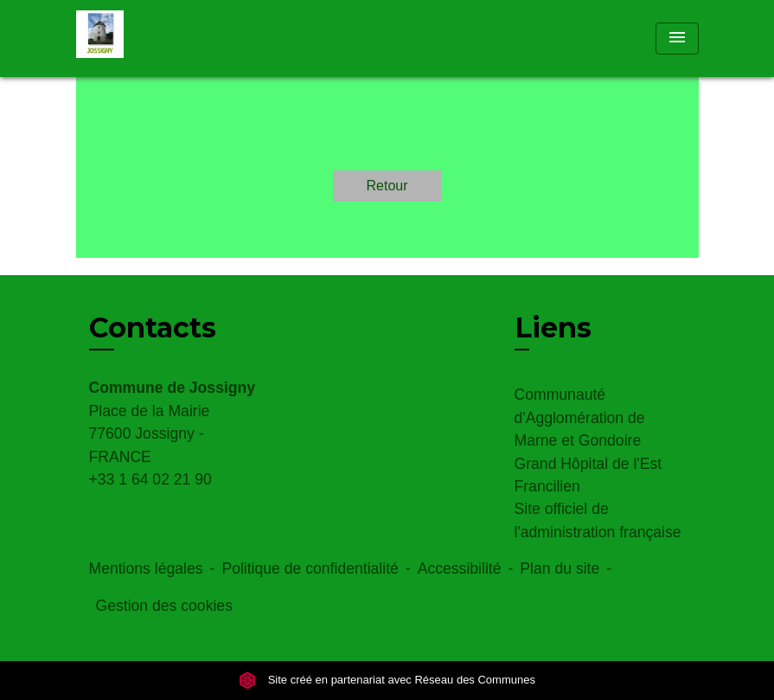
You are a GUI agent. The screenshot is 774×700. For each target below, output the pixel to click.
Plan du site (560, 568)
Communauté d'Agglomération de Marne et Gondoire (580, 417)
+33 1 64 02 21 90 (150, 479)
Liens (553, 328)
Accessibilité (460, 568)
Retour (387, 186)
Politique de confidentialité (310, 568)
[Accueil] (184, 39)
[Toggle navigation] (677, 39)
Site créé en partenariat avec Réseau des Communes (387, 681)
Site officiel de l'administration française (598, 520)
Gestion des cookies (164, 606)
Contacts (153, 328)
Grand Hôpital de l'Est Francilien (588, 475)
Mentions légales (146, 568)
